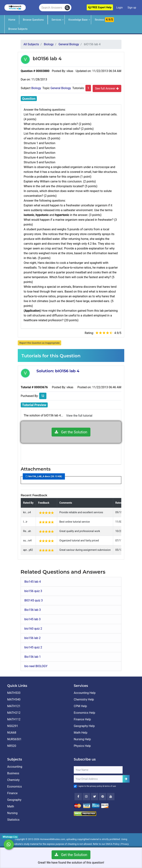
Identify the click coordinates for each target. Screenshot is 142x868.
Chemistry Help (84, 699)
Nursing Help (82, 739)
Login (120, 8)
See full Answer (107, 88)
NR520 (12, 746)
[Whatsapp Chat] (9, 845)
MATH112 (14, 719)
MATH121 (14, 706)
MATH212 (14, 713)
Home (12, 20)
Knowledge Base (78, 20)
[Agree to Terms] (75, 786)
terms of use (110, 786)
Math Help (81, 733)
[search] (67, 8)
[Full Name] (98, 770)
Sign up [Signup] (132, 8)
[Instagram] (86, 797)
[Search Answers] (52, 8)
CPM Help (80, 706)
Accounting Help (85, 693)
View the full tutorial (79, 416)
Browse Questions (33, 20)
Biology (36, 88)
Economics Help (84, 713)
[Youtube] (103, 797)
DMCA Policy (113, 844)
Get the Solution (71, 432)
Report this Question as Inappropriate (39, 343)
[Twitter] (94, 797)
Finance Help (82, 719)
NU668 (12, 733)
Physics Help (82, 746)
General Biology (61, 88)
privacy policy (96, 786)
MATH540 (14, 699)
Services (56, 20)
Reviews (104, 20)
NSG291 (13, 726)
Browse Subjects (18, 29)
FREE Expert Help (100, 7)
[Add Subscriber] (126, 779)
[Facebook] (78, 797)
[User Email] (98, 779)
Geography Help (84, 726)
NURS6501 (14, 739)
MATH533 (14, 693)
